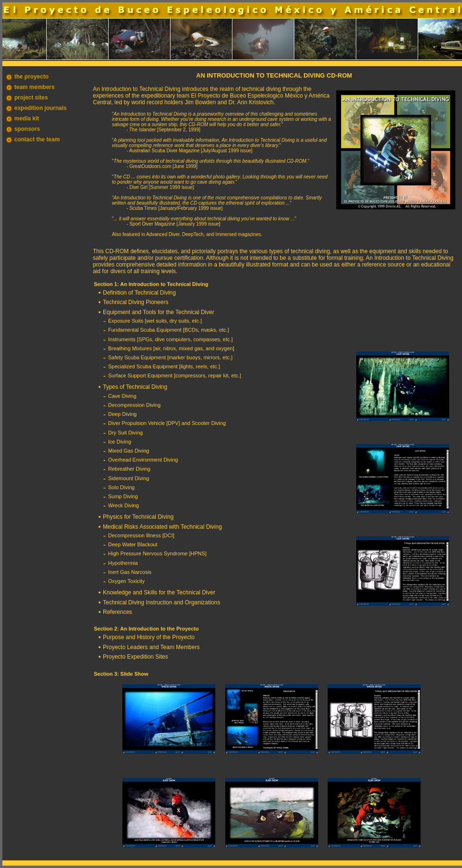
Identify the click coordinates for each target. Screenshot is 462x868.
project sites (31, 98)
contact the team (37, 139)
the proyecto (31, 77)
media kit (27, 118)
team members (35, 87)
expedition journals (40, 108)
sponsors (27, 129)
